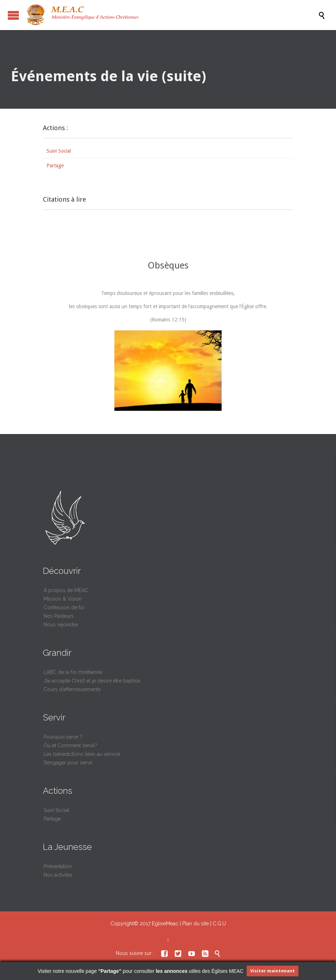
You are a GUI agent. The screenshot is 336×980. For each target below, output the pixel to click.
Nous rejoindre (61, 625)
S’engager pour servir (68, 763)
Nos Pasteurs (59, 616)
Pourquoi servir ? (63, 737)
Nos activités (58, 875)
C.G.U (219, 924)
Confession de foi (64, 607)
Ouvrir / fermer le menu (13, 15)
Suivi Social (59, 151)
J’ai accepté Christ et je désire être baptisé (92, 681)
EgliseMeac (165, 924)
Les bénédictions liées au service (82, 754)
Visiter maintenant (273, 971)
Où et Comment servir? (70, 745)
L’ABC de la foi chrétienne (73, 672)
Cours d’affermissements (72, 689)
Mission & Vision (63, 599)
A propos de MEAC (66, 590)
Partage (55, 166)
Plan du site (196, 924)
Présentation (58, 866)
